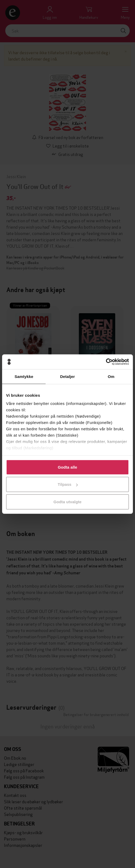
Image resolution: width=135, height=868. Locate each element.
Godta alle (67, 467)
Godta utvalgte (67, 502)
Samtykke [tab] (24, 376)
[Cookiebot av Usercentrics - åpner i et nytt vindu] (106, 362)
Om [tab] (111, 376)
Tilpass (68, 484)
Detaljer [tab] (67, 376)
